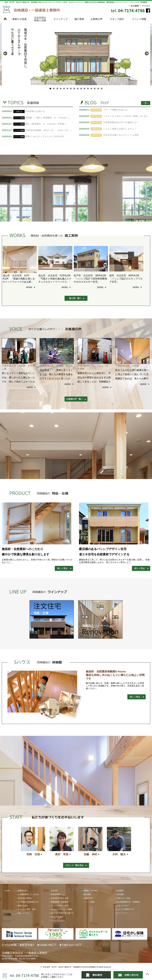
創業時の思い (23, 891)
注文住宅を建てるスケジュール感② (121, 135)
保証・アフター (24, 913)
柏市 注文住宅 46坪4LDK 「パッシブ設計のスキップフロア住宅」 (126, 279)
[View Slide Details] (76, 54)
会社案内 (120, 891)
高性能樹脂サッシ (58, 894)
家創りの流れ (23, 906)
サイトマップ (122, 913)
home (8, 891)
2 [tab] (54, 89)
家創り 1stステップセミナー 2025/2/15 (45, 136)
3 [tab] (57, 89)
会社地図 (120, 894)
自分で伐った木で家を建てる (62, 913)
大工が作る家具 (57, 917)
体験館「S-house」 (91, 891)
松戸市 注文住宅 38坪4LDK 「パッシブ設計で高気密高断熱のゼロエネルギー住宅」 (91, 279)
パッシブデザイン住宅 (60, 906)
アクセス (146, 6)
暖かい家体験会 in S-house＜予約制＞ (46, 124)
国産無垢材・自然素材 (60, 902)
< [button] (5, 54)
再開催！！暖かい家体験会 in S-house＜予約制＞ (52, 118)
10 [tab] (81, 89)
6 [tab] (67, 89)
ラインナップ (61, 19)
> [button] (147, 54)
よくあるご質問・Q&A (27, 909)
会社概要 (135, 6)
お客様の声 (96, 19)
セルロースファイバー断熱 (61, 909)
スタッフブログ (123, 906)
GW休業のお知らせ (35, 111)
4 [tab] (61, 89)
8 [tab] (74, 89)
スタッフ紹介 (117, 19)
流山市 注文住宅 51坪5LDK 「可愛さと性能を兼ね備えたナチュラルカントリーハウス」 (56, 279)
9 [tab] (78, 89)
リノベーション (57, 921)
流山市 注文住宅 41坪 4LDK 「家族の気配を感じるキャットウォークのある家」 (19, 279)
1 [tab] (50, 89)
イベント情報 (139, 19)
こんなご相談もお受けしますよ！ (120, 129)
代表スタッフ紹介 (124, 898)
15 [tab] (98, 89)
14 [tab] (95, 89)
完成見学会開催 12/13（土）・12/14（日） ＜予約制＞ (54, 130)
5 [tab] (64, 89)
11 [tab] (85, 89)
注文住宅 (54, 891)
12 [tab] (88, 89)
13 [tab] (91, 89)
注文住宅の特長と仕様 (40, 19)
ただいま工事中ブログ (125, 909)
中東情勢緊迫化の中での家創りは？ (121, 122)
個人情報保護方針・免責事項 (128, 902)
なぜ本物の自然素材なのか (28, 902)
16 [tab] (102, 89)
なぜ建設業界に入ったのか (28, 894)
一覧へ (146, 103)
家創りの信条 (20, 19)
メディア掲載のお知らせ (115, 110)
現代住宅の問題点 (25, 898)
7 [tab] (71, 89)
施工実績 (79, 19)
